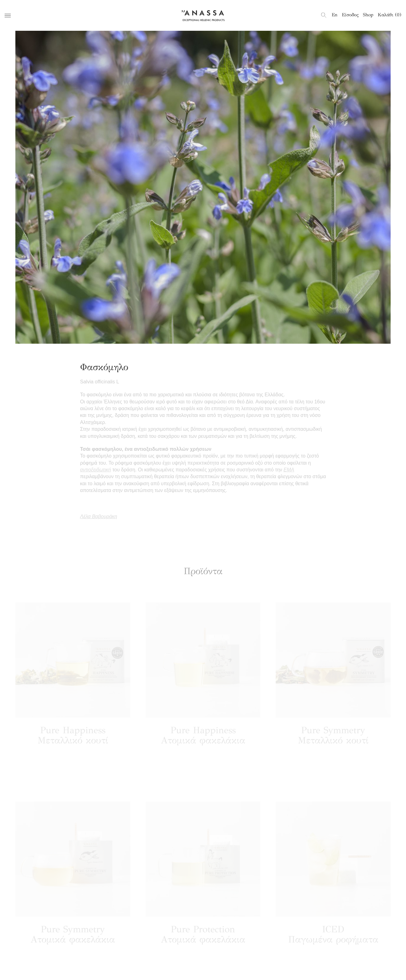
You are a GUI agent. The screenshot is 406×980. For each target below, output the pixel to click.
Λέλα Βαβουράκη (99, 516)
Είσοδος (350, 15)
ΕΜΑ (289, 470)
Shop (368, 15)
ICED (333, 937)
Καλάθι (390, 15)
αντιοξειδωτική (96, 470)
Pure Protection (203, 937)
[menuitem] (335, 15)
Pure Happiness (73, 738)
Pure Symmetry (333, 738)
